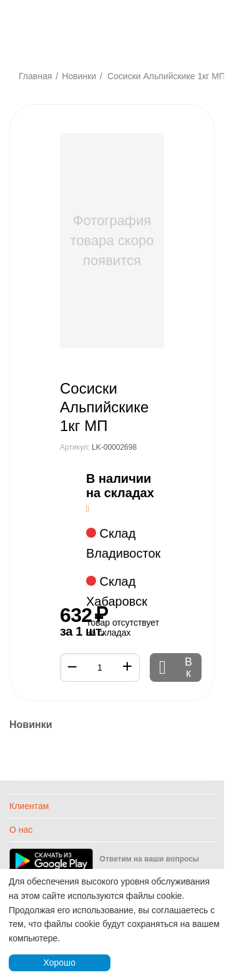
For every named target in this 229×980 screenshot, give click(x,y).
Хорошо (59, 963)
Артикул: (75, 447)
